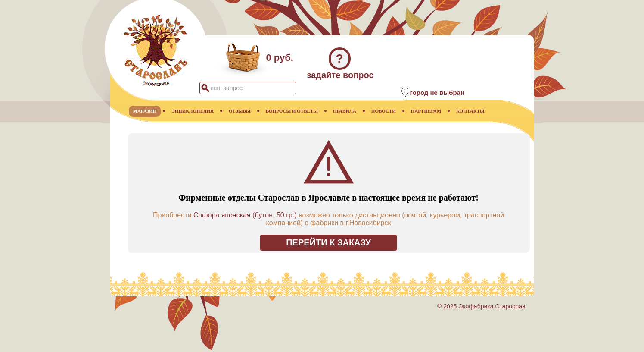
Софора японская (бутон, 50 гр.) (245, 215)
